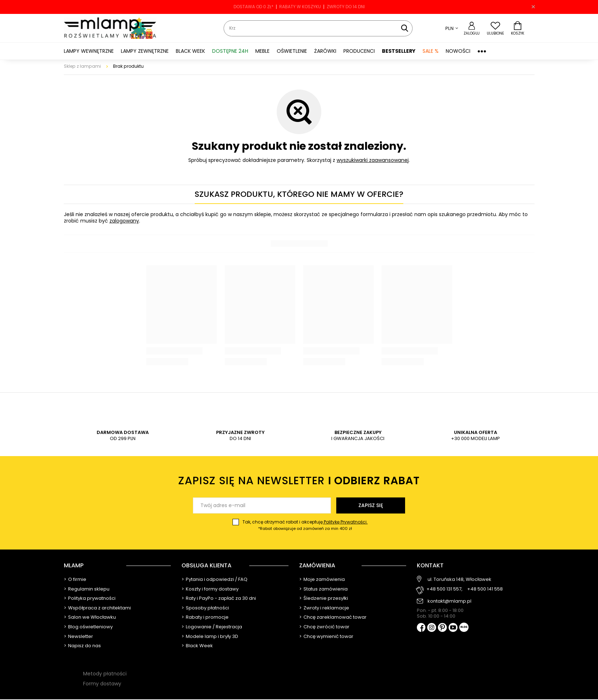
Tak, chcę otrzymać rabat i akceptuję (305, 525)
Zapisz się (371, 505)
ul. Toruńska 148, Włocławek (459, 579)
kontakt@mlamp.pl (449, 601)
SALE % (431, 51)
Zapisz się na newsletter (299, 481)
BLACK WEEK (190, 51)
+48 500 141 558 (485, 589)
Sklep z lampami (82, 66)
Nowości (458, 51)
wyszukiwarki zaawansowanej (373, 160)
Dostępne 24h (230, 51)
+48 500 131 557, (444, 589)
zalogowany (124, 221)
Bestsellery (399, 51)
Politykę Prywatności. (345, 522)
